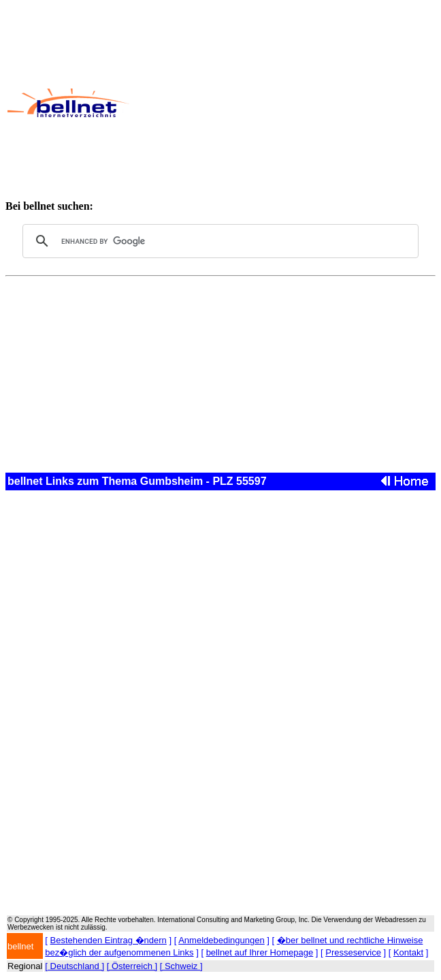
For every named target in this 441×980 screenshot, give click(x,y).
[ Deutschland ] (75, 966)
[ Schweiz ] (181, 966)
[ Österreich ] (132, 966)
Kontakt (408, 952)
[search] (218, 241)
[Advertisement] (284, 103)
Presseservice (353, 952)
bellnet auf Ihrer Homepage (260, 952)
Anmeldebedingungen (222, 940)
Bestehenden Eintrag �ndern (109, 940)
